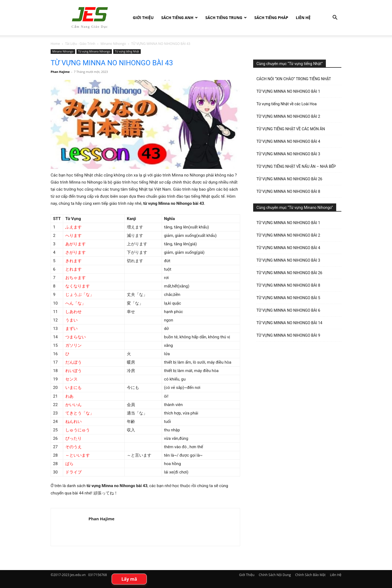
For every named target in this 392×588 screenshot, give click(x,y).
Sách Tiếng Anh (177, 18)
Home (55, 44)
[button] (335, 18)
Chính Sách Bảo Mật (310, 575)
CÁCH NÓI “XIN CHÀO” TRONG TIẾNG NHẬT (294, 79)
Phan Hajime (60, 72)
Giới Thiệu (143, 18)
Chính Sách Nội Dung (275, 575)
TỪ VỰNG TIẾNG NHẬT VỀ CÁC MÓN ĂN (291, 129)
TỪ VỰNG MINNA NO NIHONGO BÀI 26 (289, 179)
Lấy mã (129, 579)
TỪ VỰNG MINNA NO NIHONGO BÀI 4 (288, 141)
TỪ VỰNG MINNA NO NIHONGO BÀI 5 (288, 298)
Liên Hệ (303, 18)
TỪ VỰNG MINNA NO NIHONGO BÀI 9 (288, 335)
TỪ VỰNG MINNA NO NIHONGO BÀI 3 (288, 154)
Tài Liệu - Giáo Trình (80, 44)
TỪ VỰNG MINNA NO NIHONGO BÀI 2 (288, 116)
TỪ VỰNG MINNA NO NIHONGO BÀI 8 (288, 191)
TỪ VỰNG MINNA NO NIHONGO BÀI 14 (289, 323)
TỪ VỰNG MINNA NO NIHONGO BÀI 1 (288, 91)
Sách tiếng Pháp (271, 18)
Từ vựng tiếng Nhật (127, 51)
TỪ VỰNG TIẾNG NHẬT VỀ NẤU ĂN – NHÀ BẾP (296, 166)
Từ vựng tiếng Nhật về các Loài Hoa (287, 104)
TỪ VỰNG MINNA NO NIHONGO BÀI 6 (288, 310)
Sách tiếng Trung (224, 18)
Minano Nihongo (113, 44)
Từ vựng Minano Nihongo (94, 51)
